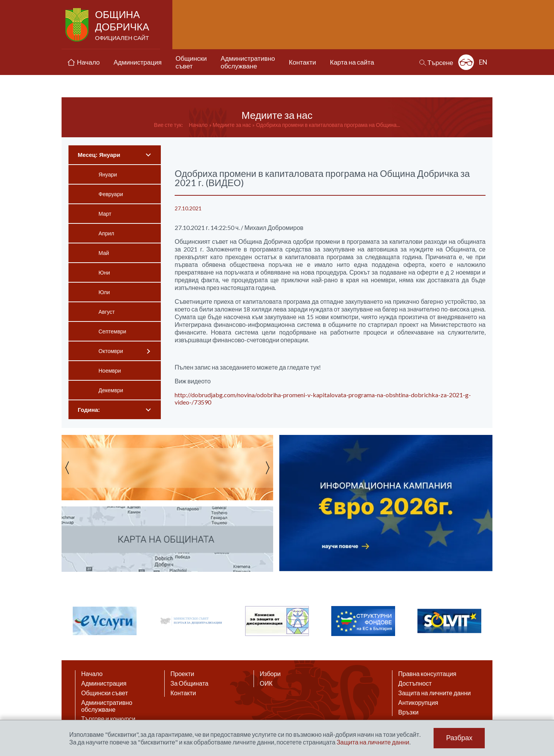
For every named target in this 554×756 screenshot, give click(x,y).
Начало (198, 125)
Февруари (111, 194)
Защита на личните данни (435, 693)
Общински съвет (105, 693)
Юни (104, 272)
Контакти (183, 693)
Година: (89, 410)
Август (107, 312)
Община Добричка (123, 25)
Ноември (110, 371)
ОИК (266, 683)
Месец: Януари (99, 155)
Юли (104, 292)
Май (104, 253)
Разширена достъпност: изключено (466, 62)
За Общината (189, 683)
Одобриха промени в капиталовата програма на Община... (328, 125)
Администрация (104, 683)
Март (105, 214)
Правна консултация (427, 674)
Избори (270, 674)
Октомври (111, 351)
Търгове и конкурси (108, 719)
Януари (108, 174)
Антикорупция (418, 703)
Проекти (182, 674)
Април (106, 233)
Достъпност (415, 683)
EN (483, 62)
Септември (112, 331)
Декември (111, 390)
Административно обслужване (107, 706)
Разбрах (459, 738)
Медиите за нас (232, 125)
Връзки (408, 712)
